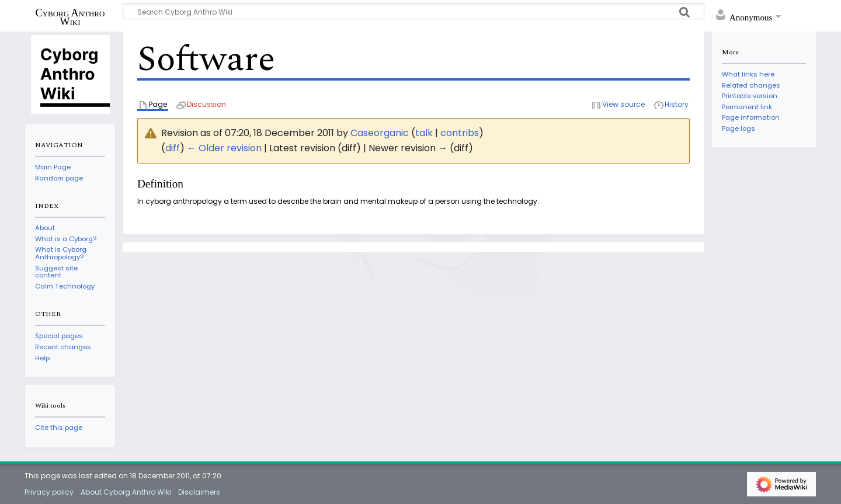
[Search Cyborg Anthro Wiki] (413, 11)
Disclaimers (199, 492)
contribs (460, 133)
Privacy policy (49, 492)
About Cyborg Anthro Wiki (126, 492)
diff (173, 148)
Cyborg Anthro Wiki (70, 17)
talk (424, 133)
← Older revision (224, 148)
